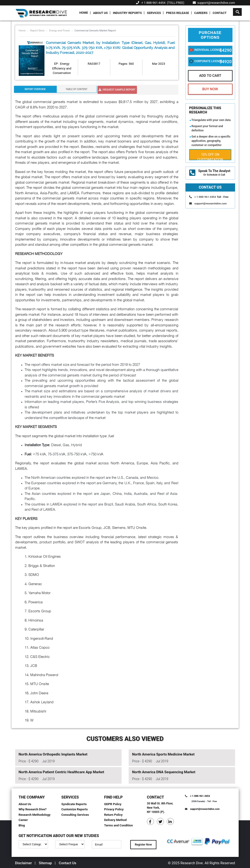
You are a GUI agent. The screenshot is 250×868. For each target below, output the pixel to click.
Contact (220, 13)
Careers (201, 13)
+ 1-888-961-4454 (154, 3)
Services (154, 13)
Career (23, 820)
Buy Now (210, 89)
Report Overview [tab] (35, 89)
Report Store (37, 31)
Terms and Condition (118, 825)
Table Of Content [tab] (76, 89)
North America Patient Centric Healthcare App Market (61, 772)
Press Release (178, 13)
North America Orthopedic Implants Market (53, 754)
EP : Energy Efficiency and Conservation (62, 68)
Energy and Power (60, 31)
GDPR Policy (113, 804)
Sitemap (45, 863)
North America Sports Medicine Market (163, 754)
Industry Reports (127, 13)
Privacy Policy (114, 809)
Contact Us (68, 863)
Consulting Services (75, 815)
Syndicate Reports (74, 804)
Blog (22, 825)
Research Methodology (35, 815)
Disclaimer (24, 863)
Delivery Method (115, 820)
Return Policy (113, 815)
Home (84, 13)
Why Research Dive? (33, 809)
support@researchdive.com (214, 3)
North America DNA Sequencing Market (164, 772)
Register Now (143, 845)
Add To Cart (210, 76)
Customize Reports (75, 809)
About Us (101, 13)
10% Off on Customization (210, 156)
